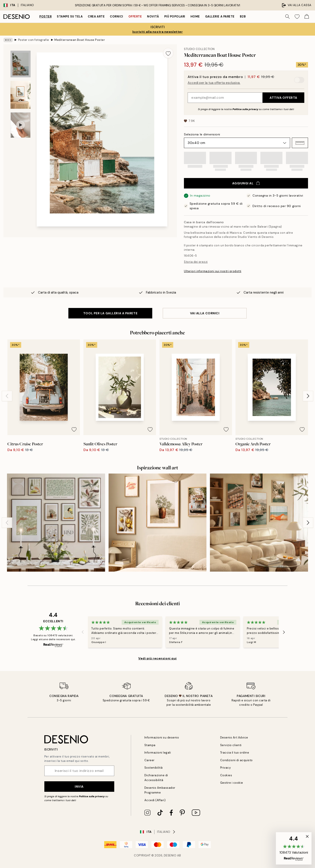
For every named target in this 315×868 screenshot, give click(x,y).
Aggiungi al (246, 183)
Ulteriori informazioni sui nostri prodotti (213, 271)
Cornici (117, 16)
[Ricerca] (287, 17)
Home (195, 16)
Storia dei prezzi (196, 262)
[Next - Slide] (308, 396)
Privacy (226, 768)
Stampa (150, 745)
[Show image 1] (21, 64)
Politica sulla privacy (246, 109)
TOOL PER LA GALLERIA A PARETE (110, 313)
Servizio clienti (231, 745)
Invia (79, 787)
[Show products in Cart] (307, 17)
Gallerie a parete (220, 16)
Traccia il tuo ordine (235, 753)
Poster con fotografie (34, 40)
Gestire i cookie (232, 783)
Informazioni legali (158, 753)
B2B (243, 16)
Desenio (170, 855)
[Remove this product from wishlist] (168, 53)
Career (150, 760)
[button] (300, 143)
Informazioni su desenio (162, 737)
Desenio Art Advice (234, 737)
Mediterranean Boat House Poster (80, 40)
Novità (153, 16)
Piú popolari (175, 16)
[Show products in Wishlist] (297, 17)
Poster (45, 16)
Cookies (226, 775)
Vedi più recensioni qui (157, 658)
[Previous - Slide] (7, 396)
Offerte (135, 16)
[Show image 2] (21, 95)
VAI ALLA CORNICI (205, 313)
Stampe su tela (70, 16)
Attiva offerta (283, 98)
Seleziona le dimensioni (202, 134)
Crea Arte (96, 16)
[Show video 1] (21, 125)
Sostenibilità (154, 768)
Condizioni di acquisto (236, 760)
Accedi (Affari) (155, 800)
